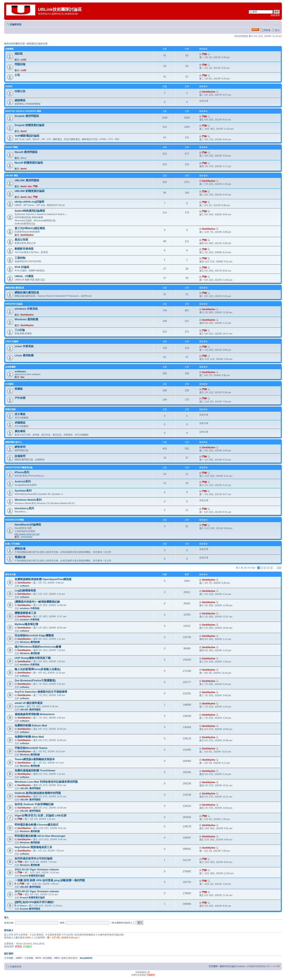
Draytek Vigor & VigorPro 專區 (23, 111)
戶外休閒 (20, 398)
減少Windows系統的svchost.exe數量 (38, 647)
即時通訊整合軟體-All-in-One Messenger (40, 836)
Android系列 (23, 481)
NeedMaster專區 (15, 520)
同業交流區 (10, 409)
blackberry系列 (24, 508)
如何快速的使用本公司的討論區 (34, 858)
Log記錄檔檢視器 (25, 590)
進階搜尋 (275, 15)
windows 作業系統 (26, 309)
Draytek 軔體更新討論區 (30, 125)
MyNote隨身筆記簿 (26, 624)
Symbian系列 (23, 491)
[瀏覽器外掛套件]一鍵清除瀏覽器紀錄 (37, 602)
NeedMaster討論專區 (28, 525)
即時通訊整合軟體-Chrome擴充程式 (37, 825)
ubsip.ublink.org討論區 (29, 202)
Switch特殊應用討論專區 (30, 211)
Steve (23, 158)
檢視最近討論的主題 (37, 44)
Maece (23, 906)
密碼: (62, 923)
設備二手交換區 (13, 544)
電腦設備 (20, 557)
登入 (277, 30)
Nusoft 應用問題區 (26, 152)
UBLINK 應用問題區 (27, 180)
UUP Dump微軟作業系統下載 (33, 658)
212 (279, 568)
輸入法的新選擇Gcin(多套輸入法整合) (38, 669)
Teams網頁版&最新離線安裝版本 (35, 759)
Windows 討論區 (14, 304)
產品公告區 (21, 240)
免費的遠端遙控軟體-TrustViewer (35, 770)
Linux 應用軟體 (24, 355)
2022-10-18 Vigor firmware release (37, 869)
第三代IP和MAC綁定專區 (30, 228)
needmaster (26, 537)
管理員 (18, 946)
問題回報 (20, 64)
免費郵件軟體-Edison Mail (31, 725)
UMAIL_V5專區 (24, 276)
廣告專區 (20, 431)
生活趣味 (9, 384)
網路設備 (20, 549)
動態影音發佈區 (24, 249)
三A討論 (20, 330)
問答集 (267, 30)
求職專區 (20, 423)
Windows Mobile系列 (28, 500)
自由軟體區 (10, 367)
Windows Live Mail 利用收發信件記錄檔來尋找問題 (46, 782)
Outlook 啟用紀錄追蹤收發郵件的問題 (38, 793)
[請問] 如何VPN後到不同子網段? (35, 902)
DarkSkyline (209, 92)
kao (30, 186)
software (20, 371)
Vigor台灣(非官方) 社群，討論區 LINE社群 (41, 815)
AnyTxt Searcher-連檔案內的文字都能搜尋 (41, 692)
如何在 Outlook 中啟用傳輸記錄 (34, 804)
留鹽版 (19, 389)
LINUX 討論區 (12, 341)
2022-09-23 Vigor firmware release (37, 891)
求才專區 (20, 414)
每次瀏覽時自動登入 (124, 923)
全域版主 (27, 946)
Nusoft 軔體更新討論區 (29, 163)
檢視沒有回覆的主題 (14, 44)
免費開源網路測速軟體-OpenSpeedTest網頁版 (43, 579)
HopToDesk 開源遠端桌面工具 (33, 847)
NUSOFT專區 (12, 147)
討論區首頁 (16, 24)
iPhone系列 (22, 472)
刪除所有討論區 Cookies (232, 966)
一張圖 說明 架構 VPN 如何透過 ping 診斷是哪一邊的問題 (50, 880)
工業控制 (20, 258)
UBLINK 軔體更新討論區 (30, 191)
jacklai (21, 706)
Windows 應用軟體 (26, 319)
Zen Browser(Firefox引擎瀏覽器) (35, 680)
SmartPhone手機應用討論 (19, 467)
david (23, 131)
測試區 (19, 54)
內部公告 (20, 91)
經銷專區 (20, 100)
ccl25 (23, 60)
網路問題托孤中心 (14, 442)
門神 (204, 54)
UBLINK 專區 (12, 176)
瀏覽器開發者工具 (25, 613)
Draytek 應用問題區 (27, 116)
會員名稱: (9, 923)
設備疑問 (20, 456)
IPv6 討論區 (22, 267)
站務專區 (9, 49)
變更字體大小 (277, 24)
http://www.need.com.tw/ (27, 534)
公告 (17, 75)
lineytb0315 (86, 958)
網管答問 (20, 447)
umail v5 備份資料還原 (29, 703)
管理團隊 (213, 966)
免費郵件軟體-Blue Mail (29, 737)
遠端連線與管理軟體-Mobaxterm (35, 714)
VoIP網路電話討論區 (27, 136)
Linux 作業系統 (24, 346)
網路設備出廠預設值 (15, 288)
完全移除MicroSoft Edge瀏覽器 (34, 635)
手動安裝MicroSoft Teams (31, 748)
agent (9, 86)
